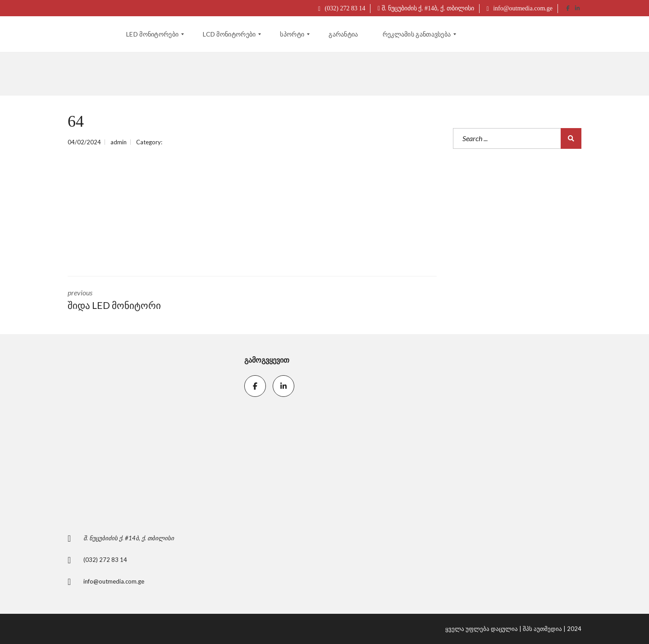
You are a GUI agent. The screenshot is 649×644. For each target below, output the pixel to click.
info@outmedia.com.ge (520, 8)
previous (153, 300)
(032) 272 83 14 (342, 8)
